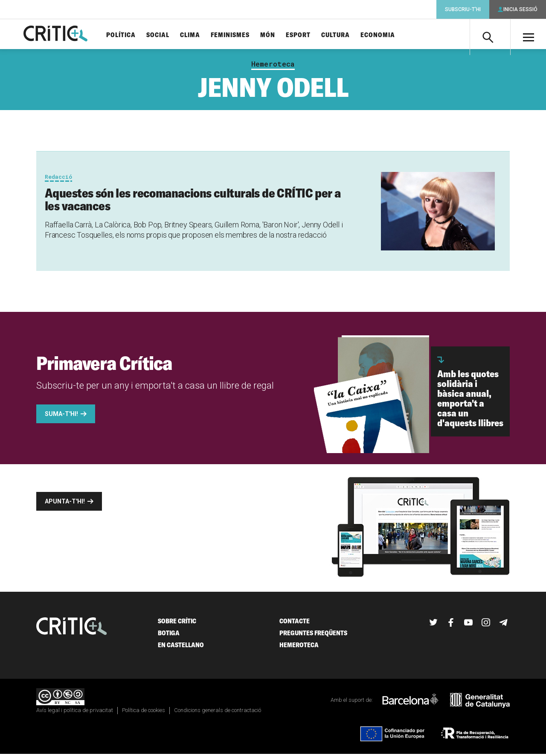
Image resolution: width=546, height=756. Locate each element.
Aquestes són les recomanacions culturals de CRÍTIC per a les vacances (193, 202)
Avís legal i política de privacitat (75, 712)
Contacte (295, 624)
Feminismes (240, 35)
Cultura (345, 35)
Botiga (169, 635)
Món (277, 35)
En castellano (181, 647)
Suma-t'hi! (61, 416)
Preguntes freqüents (313, 635)
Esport (308, 35)
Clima (200, 35)
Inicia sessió (520, 9)
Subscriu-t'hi (463, 9)
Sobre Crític (177, 624)
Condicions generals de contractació (218, 712)
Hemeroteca (273, 67)
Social (168, 35)
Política (131, 35)
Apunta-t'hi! (65, 504)
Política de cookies (144, 712)
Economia (388, 35)
